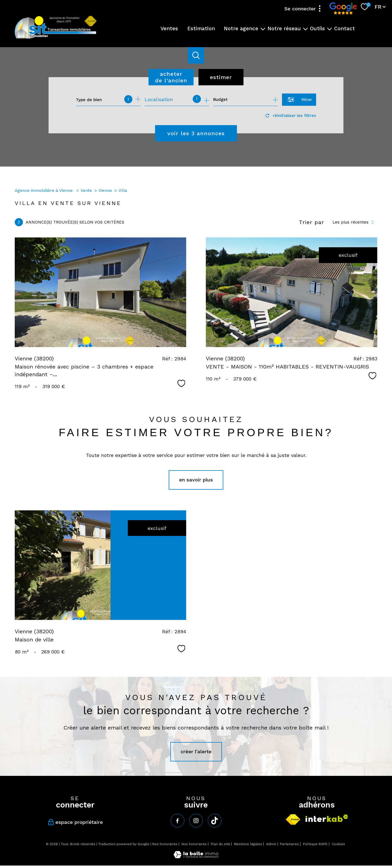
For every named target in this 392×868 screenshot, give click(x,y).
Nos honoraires (165, 844)
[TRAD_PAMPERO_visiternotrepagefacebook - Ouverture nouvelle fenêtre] (177, 821)
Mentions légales (248, 844)
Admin (271, 844)
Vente (86, 191)
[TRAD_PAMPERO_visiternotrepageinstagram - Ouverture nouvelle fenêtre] (196, 821)
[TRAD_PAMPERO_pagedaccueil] (56, 38)
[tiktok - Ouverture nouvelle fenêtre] (215, 821)
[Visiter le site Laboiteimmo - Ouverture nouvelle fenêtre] (196, 856)
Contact (345, 28)
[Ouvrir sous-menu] (263, 29)
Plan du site (220, 844)
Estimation (201, 28)
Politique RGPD (315, 844)
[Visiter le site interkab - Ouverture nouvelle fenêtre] (327, 818)
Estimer (221, 77)
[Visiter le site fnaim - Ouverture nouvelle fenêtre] (293, 819)
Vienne (105, 191)
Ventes (169, 28)
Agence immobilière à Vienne (44, 191)
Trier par (311, 222)
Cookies (338, 844)
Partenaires (289, 844)
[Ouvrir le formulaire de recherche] (299, 100)
